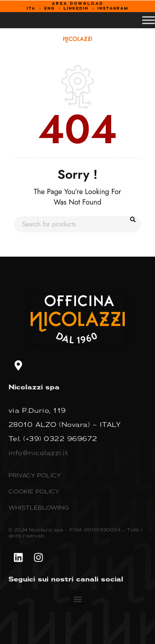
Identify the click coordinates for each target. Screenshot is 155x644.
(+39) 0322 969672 (60, 439)
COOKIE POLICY (34, 491)
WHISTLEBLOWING (39, 507)
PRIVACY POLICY (35, 475)
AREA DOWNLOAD (78, 4)
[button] (77, 599)
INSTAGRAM (113, 8)
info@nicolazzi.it (38, 453)
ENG (50, 8)
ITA (31, 8)
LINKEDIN (76, 8)
